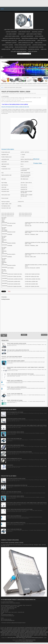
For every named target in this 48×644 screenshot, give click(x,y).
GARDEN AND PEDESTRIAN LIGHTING (32, 631)
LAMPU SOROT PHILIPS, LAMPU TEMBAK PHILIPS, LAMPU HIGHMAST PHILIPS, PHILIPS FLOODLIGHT (25, 638)
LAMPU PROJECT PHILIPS (24, 32)
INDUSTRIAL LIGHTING (37, 32)
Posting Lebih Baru (4, 335)
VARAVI (20, 640)
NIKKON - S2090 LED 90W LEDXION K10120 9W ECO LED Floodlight (20, 374)
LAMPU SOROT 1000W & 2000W (12, 36)
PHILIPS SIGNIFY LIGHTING (31, 640)
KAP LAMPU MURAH (16, 635)
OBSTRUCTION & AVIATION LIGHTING (27, 41)
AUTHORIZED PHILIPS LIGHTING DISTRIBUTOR (33, 628)
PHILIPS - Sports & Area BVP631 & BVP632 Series (17, 387)
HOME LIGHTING (39, 43)
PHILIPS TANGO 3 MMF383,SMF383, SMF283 (15, 445)
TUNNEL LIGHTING (9, 47)
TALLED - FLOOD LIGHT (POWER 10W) (15, 394)
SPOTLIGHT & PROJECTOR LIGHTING (11, 38)
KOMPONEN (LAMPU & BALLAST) (9, 41)
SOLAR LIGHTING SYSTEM (21, 47)
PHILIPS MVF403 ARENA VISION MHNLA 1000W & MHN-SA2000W (19, 452)
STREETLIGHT (21, 34)
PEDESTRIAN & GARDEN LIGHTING (30, 38)
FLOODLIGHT (30, 629)
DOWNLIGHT (42, 38)
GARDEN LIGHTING (6, 49)
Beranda (24, 335)
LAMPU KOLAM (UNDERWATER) (19, 49)
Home (2, 88)
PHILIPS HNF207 (10, 465)
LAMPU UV (8, 633)
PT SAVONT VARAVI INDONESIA (19, 628)
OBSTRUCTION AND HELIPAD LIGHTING (32, 633)
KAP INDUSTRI (18, 630)
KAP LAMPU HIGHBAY (11, 34)
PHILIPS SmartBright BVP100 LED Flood (14, 459)
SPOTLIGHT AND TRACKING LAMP (36, 630)
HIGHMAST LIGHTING (17, 629)
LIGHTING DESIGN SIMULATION (26, 636)
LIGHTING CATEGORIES (11, 32)
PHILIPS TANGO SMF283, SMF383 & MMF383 (16, 361)
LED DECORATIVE (21, 633)
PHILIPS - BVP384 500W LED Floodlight (15, 400)
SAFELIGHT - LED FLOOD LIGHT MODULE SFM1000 (12, 357)
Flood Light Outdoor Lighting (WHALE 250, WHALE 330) (18, 350)
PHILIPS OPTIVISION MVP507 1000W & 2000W (16, 92)
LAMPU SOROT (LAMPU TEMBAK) (34, 34)
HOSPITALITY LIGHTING (7, 45)
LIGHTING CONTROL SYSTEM (39, 45)
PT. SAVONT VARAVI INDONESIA (27, 641)
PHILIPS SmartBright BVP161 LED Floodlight (15, 412)
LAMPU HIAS (44, 49)
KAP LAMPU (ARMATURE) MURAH (19, 51)
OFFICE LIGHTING (39, 36)
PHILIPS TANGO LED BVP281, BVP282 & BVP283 (17, 343)
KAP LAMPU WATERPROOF (27, 36)
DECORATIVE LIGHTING (34, 49)
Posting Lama (44, 335)
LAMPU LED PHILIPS (42, 41)
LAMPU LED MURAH (33, 51)
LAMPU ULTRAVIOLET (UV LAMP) (26, 43)
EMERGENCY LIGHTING (11, 43)
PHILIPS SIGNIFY (10, 628)
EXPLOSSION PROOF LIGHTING (36, 47)
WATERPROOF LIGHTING (25, 630)
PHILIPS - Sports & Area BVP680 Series (15, 381)
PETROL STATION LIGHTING (21, 634)
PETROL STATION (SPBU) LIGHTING (23, 45)
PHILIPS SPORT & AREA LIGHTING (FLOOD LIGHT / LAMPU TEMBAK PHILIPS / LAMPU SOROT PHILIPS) (27, 425)
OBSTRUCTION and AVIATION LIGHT (14, 631)
